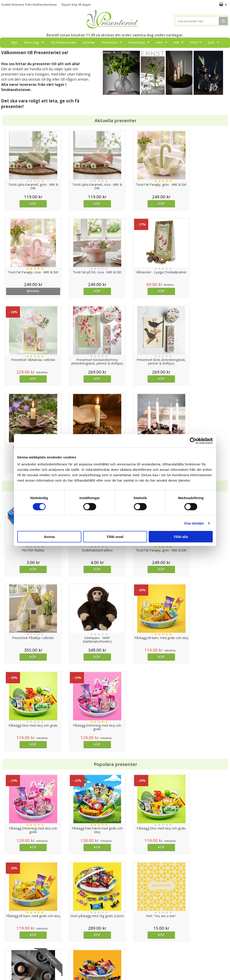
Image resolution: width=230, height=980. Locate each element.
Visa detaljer (194, 523)
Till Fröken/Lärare (63, 42)
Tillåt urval (115, 537)
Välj (143, 760)
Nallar (5, 965)
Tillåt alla (181, 537)
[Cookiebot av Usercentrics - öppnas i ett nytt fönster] (193, 441)
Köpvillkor (8, 945)
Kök (180, 42)
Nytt (14, 42)
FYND (126, 52)
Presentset (113, 42)
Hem (163, 42)
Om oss (7, 952)
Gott (215, 42)
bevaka (200, 203)
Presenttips (140, 42)
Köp (30, 203)
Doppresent (10, 972)
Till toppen (115, 916)
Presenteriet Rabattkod (19, 959)
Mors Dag (35, 42)
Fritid (197, 42)
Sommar (89, 42)
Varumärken (10, 938)
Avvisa (49, 537)
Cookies (7, 931)
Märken (109, 52)
